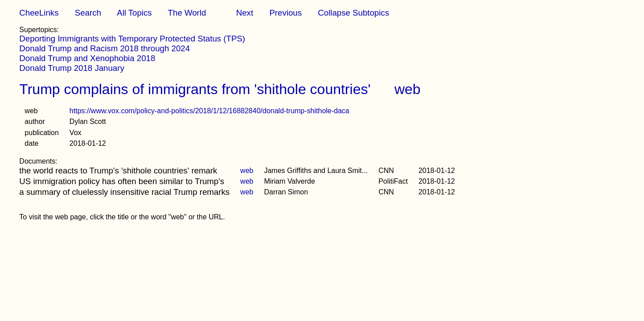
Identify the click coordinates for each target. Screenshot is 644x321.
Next (245, 13)
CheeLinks (39, 13)
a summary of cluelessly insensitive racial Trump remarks (124, 192)
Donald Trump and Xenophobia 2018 (87, 58)
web (408, 89)
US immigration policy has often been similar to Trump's (122, 181)
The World (187, 13)
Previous (285, 13)
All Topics (134, 13)
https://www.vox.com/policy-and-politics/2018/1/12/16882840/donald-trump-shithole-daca (209, 111)
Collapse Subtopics (353, 13)
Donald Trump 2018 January (72, 68)
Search (88, 13)
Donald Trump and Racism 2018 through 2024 (105, 48)
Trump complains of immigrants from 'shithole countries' (195, 89)
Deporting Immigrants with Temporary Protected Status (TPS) (132, 39)
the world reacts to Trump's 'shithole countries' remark (118, 171)
